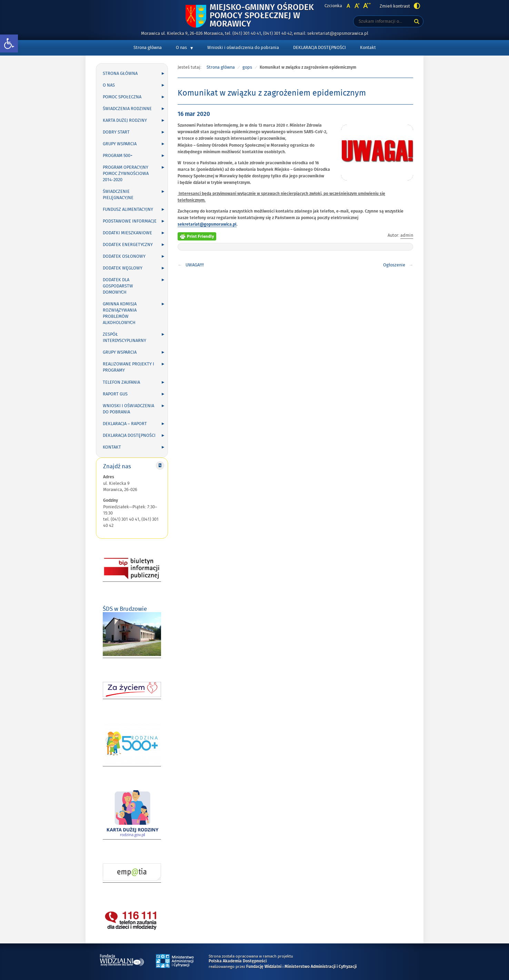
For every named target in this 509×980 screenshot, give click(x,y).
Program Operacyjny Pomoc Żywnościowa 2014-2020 (126, 174)
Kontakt (368, 48)
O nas (181, 48)
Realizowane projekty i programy (128, 367)
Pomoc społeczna (122, 97)
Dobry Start (116, 132)
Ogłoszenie (394, 265)
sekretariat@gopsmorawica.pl (207, 225)
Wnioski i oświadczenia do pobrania (243, 48)
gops (247, 67)
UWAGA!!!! (195, 265)
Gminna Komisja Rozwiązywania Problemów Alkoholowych (120, 313)
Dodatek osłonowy (124, 256)
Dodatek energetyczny (128, 245)
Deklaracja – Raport (125, 424)
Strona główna (148, 48)
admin (407, 235)
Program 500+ (118, 156)
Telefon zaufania (121, 382)
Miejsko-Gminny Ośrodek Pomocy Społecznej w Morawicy (262, 16)
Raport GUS (115, 394)
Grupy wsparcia (120, 144)
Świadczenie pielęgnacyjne (118, 195)
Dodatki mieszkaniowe (127, 233)
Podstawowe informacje (130, 221)
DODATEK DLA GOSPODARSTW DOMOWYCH (118, 286)
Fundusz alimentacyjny (128, 209)
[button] (9, 44)
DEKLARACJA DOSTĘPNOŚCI (320, 48)
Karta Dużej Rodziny (125, 120)
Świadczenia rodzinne (127, 109)
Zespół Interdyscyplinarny (124, 337)
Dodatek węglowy (123, 268)
